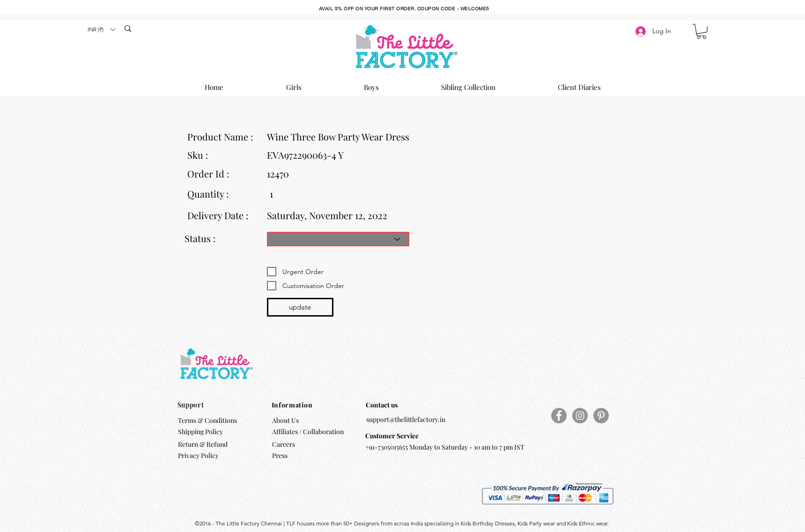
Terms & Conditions (207, 420)
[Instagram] (580, 416)
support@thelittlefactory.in (406, 419)
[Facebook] (559, 416)
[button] (101, 29)
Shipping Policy (200, 432)
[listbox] (101, 29)
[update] (300, 307)
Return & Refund (203, 444)
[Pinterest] (601, 416)
